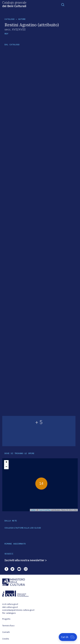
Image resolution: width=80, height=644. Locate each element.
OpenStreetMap (45, 510)
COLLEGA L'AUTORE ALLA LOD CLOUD (23, 528)
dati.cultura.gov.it (10, 607)
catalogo (10, 19)
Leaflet (33, 510)
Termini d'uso (8, 626)
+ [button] (6, 462)
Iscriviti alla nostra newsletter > (26, 560)
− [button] (6, 467)
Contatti (6, 632)
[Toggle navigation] (63, 5)
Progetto (6, 619)
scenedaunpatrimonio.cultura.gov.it (18, 610)
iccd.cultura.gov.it (10, 604)
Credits (6, 639)
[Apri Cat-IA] (68, 637)
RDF (6, 34)
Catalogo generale (14, 4)
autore (22, 19)
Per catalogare (9, 613)
